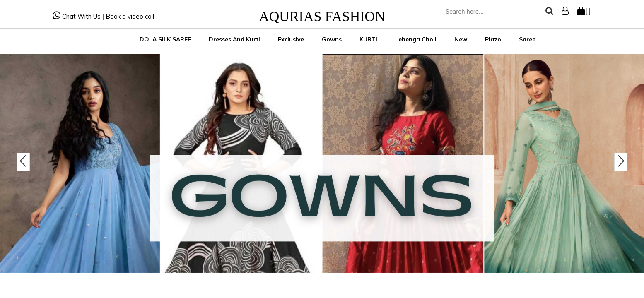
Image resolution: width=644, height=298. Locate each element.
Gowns (332, 39)
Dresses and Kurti (234, 39)
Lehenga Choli (416, 39)
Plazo (493, 39)
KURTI (368, 39)
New (461, 39)
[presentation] (23, 162)
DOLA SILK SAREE (165, 39)
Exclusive (291, 39)
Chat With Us (77, 16)
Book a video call (130, 16)
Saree (527, 39)
